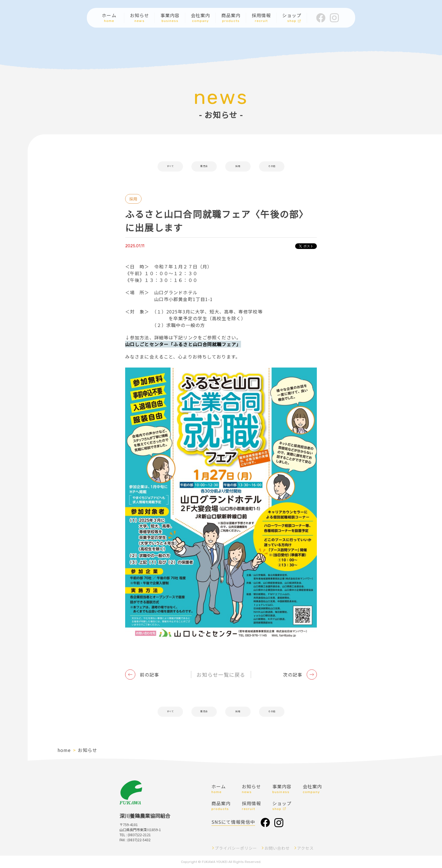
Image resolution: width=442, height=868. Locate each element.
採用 (238, 166)
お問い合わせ (277, 848)
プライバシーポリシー (236, 848)
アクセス (305, 848)
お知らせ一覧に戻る (221, 675)
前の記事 (149, 675)
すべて (170, 166)
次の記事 (293, 675)
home (64, 750)
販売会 (204, 166)
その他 (272, 166)
